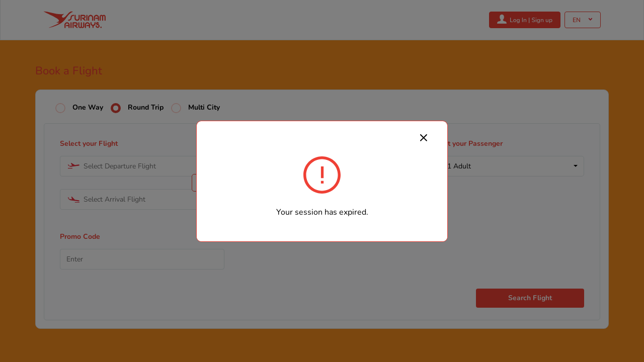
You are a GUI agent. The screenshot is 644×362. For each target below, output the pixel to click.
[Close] (424, 137)
